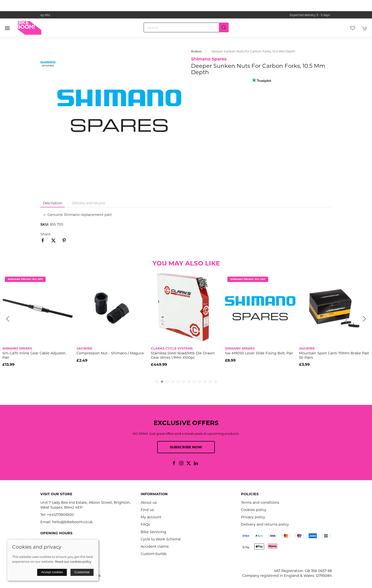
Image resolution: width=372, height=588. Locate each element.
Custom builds (154, 554)
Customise (82, 572)
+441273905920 (60, 515)
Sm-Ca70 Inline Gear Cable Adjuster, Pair (34, 355)
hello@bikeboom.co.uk (72, 522)
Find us (147, 510)
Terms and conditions (260, 503)
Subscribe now (186, 447)
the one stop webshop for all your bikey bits (186, 15)
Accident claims (155, 546)
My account (151, 517)
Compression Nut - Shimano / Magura (110, 353)
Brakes (196, 51)
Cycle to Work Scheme (161, 539)
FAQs (145, 524)
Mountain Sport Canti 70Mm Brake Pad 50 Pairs (334, 355)
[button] (7, 28)
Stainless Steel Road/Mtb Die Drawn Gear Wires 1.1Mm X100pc (183, 355)
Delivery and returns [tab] (89, 203)
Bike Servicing (153, 532)
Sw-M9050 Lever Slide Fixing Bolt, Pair (259, 353)
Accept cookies (52, 572)
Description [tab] (52, 203)
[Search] (186, 27)
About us (149, 503)
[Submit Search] (224, 27)
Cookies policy (254, 510)
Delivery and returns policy (265, 524)
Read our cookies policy (73, 562)
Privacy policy (253, 517)
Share (45, 234)
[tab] (157, 382)
